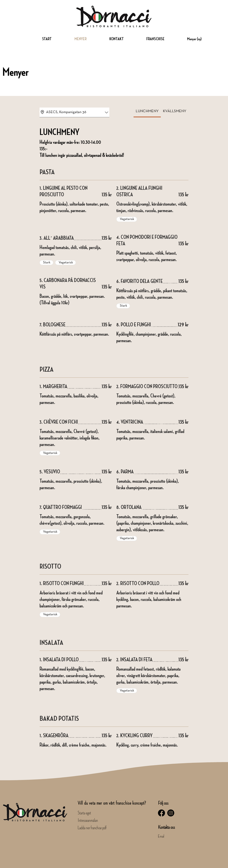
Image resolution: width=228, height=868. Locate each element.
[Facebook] (161, 813)
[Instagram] (171, 813)
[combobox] (74, 112)
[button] (148, 39)
